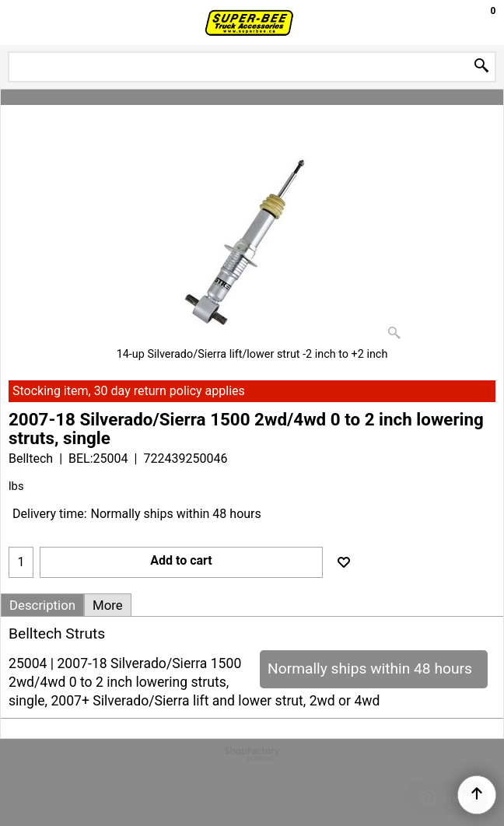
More (108, 605)
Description (42, 605)
